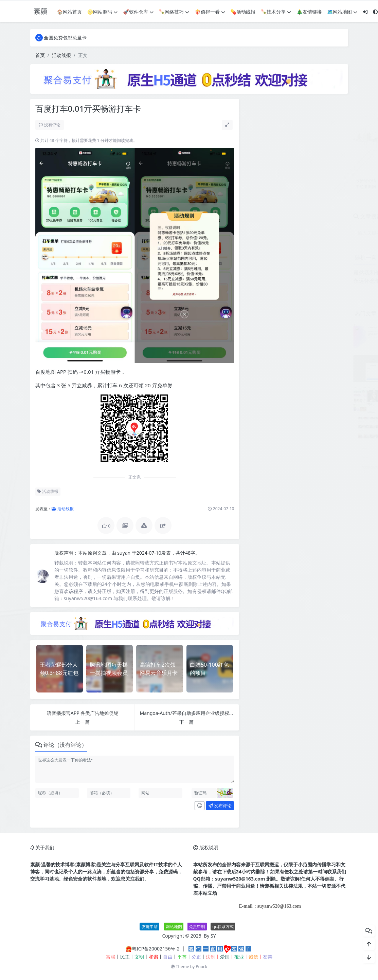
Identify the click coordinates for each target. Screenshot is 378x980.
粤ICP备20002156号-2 (156, 949)
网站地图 (174, 927)
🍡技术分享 (276, 12)
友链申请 (150, 927)
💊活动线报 (243, 12)
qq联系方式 (223, 927)
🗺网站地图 (342, 12)
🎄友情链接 (309, 12)
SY (213, 936)
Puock (201, 967)
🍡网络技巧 (174, 12)
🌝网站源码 (102, 12)
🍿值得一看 (210, 12)
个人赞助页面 (307, 358)
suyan (124, 553)
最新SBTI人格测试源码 (316, 451)
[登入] (365, 12)
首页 (40, 55)
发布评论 (220, 806)
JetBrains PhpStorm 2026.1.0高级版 (331, 327)
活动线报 (61, 55)
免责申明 (197, 927)
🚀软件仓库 (138, 12)
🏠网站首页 (69, 12)
